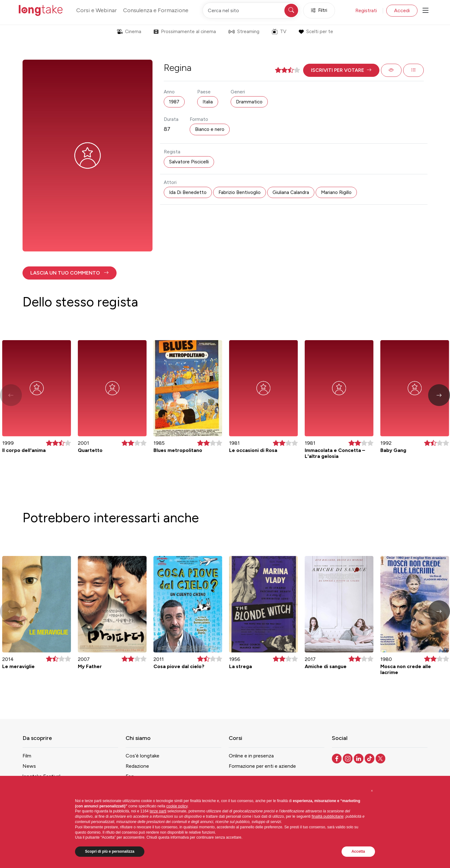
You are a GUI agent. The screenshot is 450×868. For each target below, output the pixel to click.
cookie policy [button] (177, 806)
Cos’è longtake (142, 756)
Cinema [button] (129, 32)
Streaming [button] (244, 32)
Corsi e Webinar (97, 10)
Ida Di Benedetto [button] (188, 192)
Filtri (319, 10)
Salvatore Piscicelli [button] (189, 162)
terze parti (158, 811)
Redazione (137, 766)
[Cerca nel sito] (251, 10)
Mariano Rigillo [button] (336, 192)
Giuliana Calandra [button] (291, 192)
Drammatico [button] (249, 102)
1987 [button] (174, 102)
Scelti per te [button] (316, 32)
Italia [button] (208, 102)
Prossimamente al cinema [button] (185, 32)
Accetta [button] (358, 851)
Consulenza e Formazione (156, 10)
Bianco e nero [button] (210, 129)
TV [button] (279, 32)
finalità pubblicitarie (327, 816)
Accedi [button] (402, 10)
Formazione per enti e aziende (262, 766)
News (29, 766)
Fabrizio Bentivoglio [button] (240, 192)
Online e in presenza (251, 756)
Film (27, 756)
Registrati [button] (366, 10)
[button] (341, 70)
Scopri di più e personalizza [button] (110, 851)
